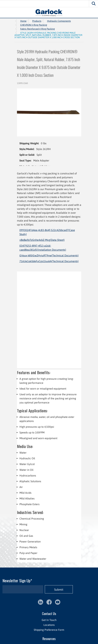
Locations (49, 625)
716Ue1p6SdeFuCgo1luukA (49, 261)
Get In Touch (49, 620)
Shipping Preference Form (49, 630)
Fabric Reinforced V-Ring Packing (38, 29)
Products (37, 21)
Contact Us (49, 613)
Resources (49, 639)
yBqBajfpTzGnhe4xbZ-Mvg (42, 240)
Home (23, 21)
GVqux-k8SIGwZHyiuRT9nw (49, 255)
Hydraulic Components (59, 21)
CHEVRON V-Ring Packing (34, 25)
